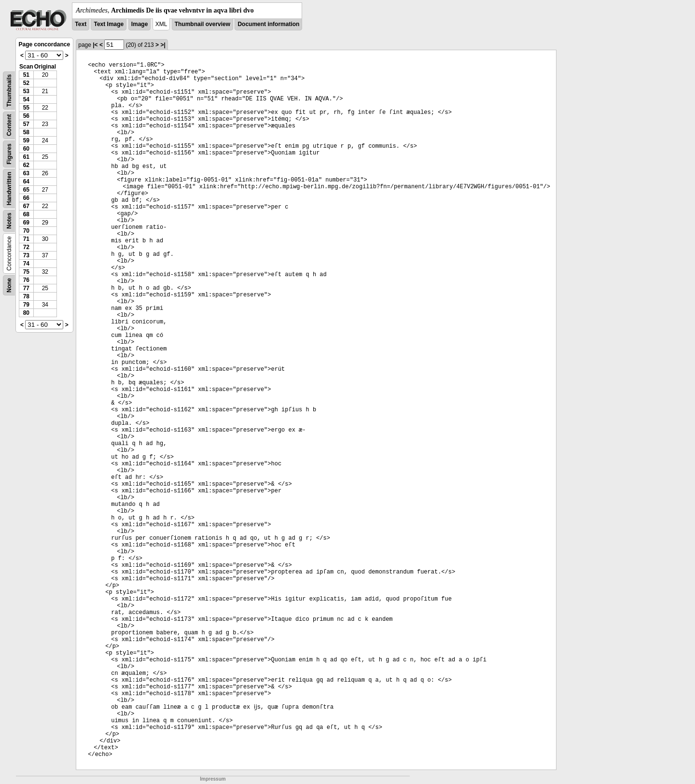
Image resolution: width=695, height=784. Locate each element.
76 (26, 280)
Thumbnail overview (202, 24)
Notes (9, 221)
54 (26, 99)
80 (26, 313)
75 (26, 272)
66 (26, 198)
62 (26, 165)
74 (26, 264)
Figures (9, 154)
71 (26, 239)
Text (81, 24)
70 (26, 231)
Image (140, 24)
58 (26, 132)
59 (26, 140)
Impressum (213, 779)
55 (26, 108)
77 (26, 288)
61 (26, 157)
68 (26, 214)
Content (9, 125)
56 (26, 116)
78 (26, 296)
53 (26, 91)
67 (26, 206)
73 (26, 255)
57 (26, 124)
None (9, 285)
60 (26, 149)
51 (26, 75)
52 (26, 83)
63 (26, 173)
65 (26, 190)
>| (163, 45)
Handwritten (9, 189)
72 (26, 247)
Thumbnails (9, 91)
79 (26, 305)
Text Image (109, 24)
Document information (268, 24)
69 (26, 223)
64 (26, 182)
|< (95, 45)
